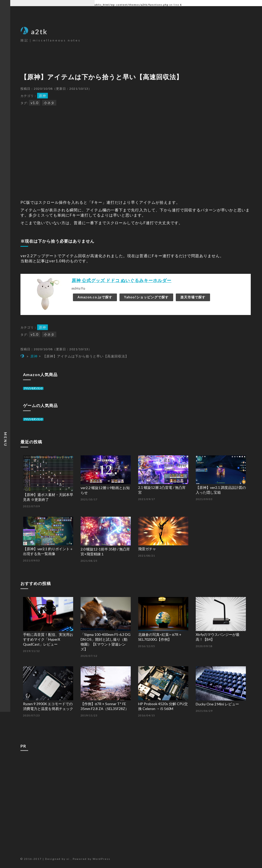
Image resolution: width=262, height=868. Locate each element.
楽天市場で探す (193, 297)
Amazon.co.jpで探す (95, 297)
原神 (42, 96)
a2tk (34, 32)
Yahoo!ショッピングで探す (146, 297)
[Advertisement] (136, 793)
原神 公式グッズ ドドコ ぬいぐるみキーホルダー (122, 280)
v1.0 (35, 103)
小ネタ (49, 103)
